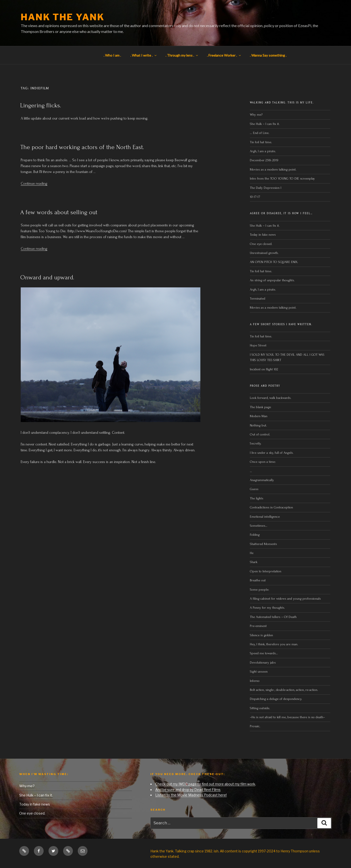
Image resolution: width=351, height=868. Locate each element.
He (252, 553)
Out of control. (260, 434)
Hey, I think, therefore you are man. (274, 644)
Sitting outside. (260, 708)
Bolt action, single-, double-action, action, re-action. (284, 690)
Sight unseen (259, 671)
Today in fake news (263, 235)
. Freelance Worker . (224, 55)
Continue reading (34, 183)
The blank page (260, 407)
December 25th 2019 (264, 160)
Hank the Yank (63, 17)
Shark (254, 562)
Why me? (256, 115)
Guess (254, 489)
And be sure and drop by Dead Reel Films (188, 790)
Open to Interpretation (266, 571)
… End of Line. (260, 133)
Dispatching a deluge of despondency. (276, 699)
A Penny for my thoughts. (267, 608)
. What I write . (144, 55)
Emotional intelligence (265, 517)
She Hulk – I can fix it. (265, 124)
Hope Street (258, 345)
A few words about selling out (59, 212)
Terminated (258, 298)
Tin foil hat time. (261, 142)
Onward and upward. (47, 277)
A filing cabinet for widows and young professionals (285, 599)
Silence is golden (261, 635)
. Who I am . (112, 55)
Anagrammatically (262, 480)
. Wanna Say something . (268, 55)
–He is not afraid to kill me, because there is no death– (287, 717)
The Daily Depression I (266, 188)
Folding (255, 535)
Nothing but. (258, 425)
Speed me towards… (264, 653)
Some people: (259, 590)
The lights (257, 498)
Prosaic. (255, 726)
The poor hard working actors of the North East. (82, 147)
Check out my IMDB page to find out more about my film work (205, 784)
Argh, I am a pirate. (263, 151)
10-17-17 (255, 197)
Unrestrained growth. (264, 253)
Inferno (255, 681)
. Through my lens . (182, 55)
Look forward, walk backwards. (271, 398)
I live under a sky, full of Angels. (272, 453)
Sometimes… (259, 526)
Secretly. (256, 443)
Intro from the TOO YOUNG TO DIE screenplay (282, 178)
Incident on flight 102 (264, 369)
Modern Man (259, 416)
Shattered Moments (263, 544)
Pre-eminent (258, 626)
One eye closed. (261, 244)
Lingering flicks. (41, 105)
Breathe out (258, 580)
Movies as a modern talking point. (273, 169)
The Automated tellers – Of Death (273, 617)
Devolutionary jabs (263, 662)
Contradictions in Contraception (271, 507)
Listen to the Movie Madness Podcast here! (191, 795)
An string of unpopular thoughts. (272, 280)
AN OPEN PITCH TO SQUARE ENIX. (274, 262)
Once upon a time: (263, 462)
